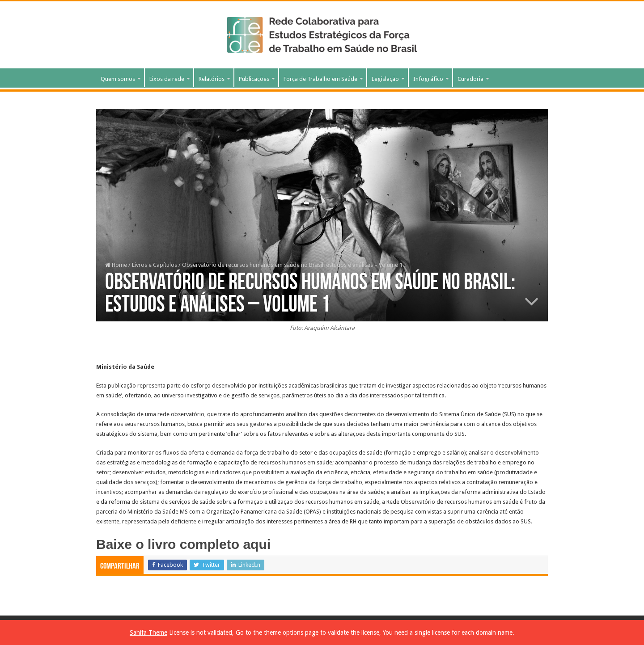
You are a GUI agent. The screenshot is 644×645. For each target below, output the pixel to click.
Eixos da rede (167, 79)
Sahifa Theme (148, 632)
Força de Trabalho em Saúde (320, 79)
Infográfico (428, 79)
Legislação (385, 79)
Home (116, 265)
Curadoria (470, 79)
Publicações (254, 79)
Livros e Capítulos (155, 265)
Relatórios (212, 79)
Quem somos (118, 79)
